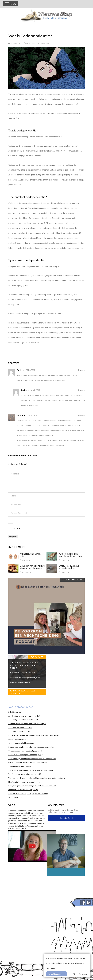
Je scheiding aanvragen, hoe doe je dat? (24, 716)
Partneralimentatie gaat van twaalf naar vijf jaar (27, 724)
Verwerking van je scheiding (20, 766)
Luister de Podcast (72, 580)
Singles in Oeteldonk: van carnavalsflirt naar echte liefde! (24, 665)
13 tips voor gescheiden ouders (21, 743)
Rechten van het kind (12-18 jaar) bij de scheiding (28, 793)
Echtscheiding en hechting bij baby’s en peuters (28, 762)
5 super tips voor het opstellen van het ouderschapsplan (31, 747)
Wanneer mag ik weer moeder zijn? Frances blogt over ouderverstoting (37, 778)
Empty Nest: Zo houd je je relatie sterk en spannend (70, 568)
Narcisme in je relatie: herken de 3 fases (24, 782)
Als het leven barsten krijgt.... (30, 555)
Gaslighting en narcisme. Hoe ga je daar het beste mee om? (32, 786)
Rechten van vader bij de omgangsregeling (25, 755)
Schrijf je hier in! (66, 818)
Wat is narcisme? (15, 797)
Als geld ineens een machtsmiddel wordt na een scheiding (70, 556)
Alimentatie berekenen (18, 739)
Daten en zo (37, 657)
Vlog (12, 805)
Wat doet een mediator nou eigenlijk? (23, 790)
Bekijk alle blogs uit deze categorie (22, 692)
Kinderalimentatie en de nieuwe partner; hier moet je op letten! (34, 735)
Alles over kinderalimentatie (20, 731)
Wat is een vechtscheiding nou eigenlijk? (25, 774)
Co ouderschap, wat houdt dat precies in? (25, 751)
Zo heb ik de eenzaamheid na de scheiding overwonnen (31, 770)
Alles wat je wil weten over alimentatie (24, 720)
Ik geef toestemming (57, 974)
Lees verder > (20, 828)
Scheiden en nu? (15, 712)
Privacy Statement (80, 974)
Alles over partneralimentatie (20, 727)
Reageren (13, 536)
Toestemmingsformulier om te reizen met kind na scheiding (32, 759)
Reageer (82, 370)
